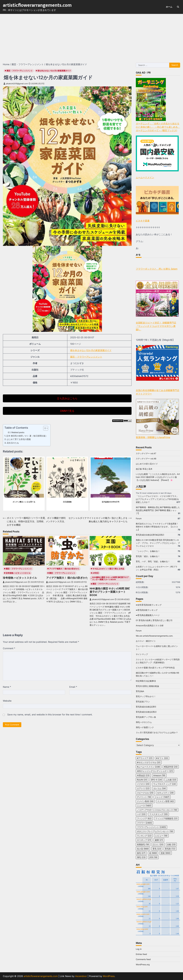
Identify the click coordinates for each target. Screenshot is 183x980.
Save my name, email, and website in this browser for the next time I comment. (50, 715)
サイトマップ (142, 654)
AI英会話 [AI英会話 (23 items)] (143, 775)
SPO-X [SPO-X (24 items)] (156, 780)
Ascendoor (81, 976)
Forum (139, 518)
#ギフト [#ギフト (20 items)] (162, 758)
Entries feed (141, 954)
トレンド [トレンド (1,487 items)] (162, 797)
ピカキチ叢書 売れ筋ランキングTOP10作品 (155, 668)
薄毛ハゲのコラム (144, 722)
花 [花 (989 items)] (153, 853)
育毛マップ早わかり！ (146, 696)
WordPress (109, 976)
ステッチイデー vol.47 (146, 453)
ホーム (169, 7)
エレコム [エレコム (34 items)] (160, 788)
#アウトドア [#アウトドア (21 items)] (145, 758)
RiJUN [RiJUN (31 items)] (142, 780)
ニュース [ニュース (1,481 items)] (144, 806)
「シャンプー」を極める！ (148, 551)
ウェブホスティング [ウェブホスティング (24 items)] (165, 784)
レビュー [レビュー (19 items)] (161, 836)
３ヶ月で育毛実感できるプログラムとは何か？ (157, 732)
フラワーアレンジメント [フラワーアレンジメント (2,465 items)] (151, 827)
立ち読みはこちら (67, 398)
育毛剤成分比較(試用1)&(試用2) (150, 535)
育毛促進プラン (143, 702)
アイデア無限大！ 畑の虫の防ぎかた (64, 569)
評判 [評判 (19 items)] (153, 857)
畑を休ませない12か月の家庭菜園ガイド (54, 71)
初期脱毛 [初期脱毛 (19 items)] (143, 844)
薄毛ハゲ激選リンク (145, 727)
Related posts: (18, 432)
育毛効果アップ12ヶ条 (146, 717)
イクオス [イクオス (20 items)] (143, 784)
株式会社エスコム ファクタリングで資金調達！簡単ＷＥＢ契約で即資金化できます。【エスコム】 (157, 527)
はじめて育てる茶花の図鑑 (19, 439)
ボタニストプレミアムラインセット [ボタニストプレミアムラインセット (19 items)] (155, 831)
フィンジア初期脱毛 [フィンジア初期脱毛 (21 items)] (166, 818)
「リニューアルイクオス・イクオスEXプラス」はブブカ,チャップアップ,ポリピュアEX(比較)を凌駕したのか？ (157, 499)
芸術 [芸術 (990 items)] (166, 853)
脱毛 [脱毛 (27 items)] (141, 853)
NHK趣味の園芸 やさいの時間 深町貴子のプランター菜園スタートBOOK (110, 578)
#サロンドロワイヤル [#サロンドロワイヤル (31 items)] (149, 762)
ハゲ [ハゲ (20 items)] (141, 814)
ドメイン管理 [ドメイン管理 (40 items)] (166, 801)
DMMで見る (67, 411)
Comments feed (143, 959)
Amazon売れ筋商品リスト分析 (150, 625)
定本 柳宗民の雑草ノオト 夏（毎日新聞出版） (27, 436)
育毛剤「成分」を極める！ (148, 556)
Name (7, 687)
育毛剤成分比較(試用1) (146, 707)
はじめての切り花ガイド (147, 464)
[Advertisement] (91, 35)
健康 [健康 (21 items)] (159, 840)
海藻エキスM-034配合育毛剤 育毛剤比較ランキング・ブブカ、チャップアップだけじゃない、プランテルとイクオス (158, 543)
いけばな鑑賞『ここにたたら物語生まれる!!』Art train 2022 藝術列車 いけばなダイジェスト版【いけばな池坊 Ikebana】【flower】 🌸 (158, 477)
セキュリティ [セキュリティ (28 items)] (165, 793)
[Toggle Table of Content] (44, 428)
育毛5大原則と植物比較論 (147, 686)
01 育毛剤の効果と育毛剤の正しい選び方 (154, 620)
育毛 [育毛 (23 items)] (157, 849)
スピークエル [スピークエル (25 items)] (145, 793)
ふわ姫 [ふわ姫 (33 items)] (171, 780)
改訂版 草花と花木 (144, 469)
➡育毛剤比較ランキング (147, 610)
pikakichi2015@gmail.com (16, 84)
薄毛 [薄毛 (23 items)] (141, 857)
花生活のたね (13, 443)
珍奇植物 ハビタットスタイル (18, 573)
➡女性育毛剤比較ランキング (149, 605)
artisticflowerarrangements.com (37, 5)
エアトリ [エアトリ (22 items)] (143, 788)
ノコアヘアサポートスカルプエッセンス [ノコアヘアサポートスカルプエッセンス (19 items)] (157, 810)
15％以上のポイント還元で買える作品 (108, 569)
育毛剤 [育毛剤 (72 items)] (170, 849)
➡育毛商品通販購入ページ (148, 615)
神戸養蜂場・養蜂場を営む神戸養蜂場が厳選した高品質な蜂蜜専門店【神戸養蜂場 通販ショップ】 (158, 510)
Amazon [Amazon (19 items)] (159, 775)
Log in (139, 949)
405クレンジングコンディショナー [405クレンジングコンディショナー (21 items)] (155, 771)
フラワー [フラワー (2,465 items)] (144, 823)
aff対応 (96, 573)
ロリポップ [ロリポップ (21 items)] (144, 840)
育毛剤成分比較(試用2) (146, 712)
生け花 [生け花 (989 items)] (143, 849)
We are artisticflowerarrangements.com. (154, 636)
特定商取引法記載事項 (146, 681)
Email (73, 687)
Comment (9, 648)
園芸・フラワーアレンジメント (20, 71)
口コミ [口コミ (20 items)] (158, 844)
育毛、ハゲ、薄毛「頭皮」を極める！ (153, 561)
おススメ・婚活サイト (146, 641)
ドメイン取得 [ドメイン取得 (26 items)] (145, 801)
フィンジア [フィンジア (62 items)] (144, 818)
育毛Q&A (140, 691)
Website (7, 701)
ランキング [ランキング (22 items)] (144, 836)
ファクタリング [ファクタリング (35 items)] (158, 814)
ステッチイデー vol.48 (146, 459)
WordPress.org (143, 964)
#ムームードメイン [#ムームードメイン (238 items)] (149, 767)
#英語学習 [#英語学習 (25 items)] (171, 767)
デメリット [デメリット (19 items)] (144, 797)
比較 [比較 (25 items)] (171, 844)
